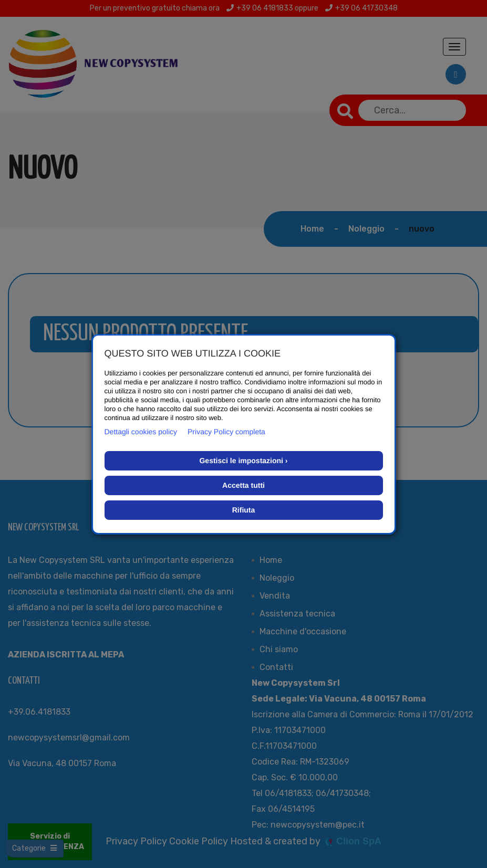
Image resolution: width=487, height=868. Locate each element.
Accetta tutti (243, 485)
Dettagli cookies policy (141, 432)
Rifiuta (244, 510)
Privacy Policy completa (226, 432)
